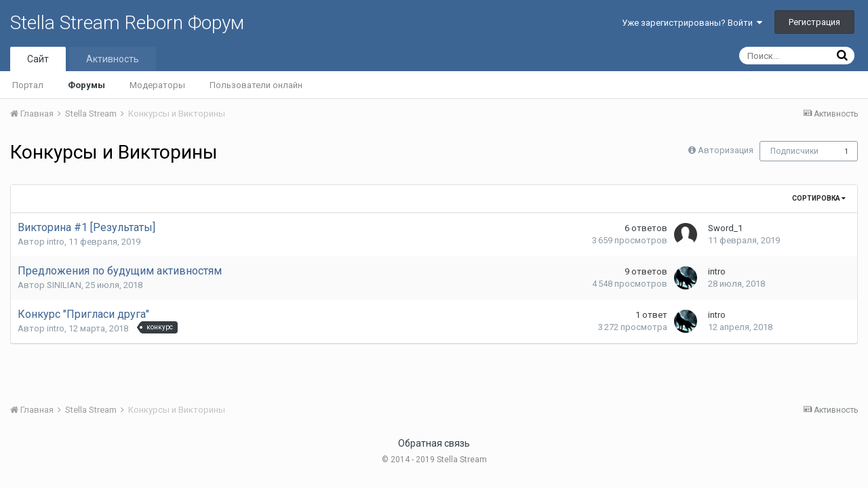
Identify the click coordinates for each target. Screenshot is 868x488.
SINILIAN (64, 285)
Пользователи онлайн (256, 85)
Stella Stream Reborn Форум (127, 23)
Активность (113, 59)
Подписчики (794, 151)
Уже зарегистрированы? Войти (692, 23)
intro (56, 242)
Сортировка (819, 198)
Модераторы (157, 85)
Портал (28, 85)
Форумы (86, 85)
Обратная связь (434, 443)
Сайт (38, 59)
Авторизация (726, 150)
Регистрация (814, 22)
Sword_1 (725, 228)
